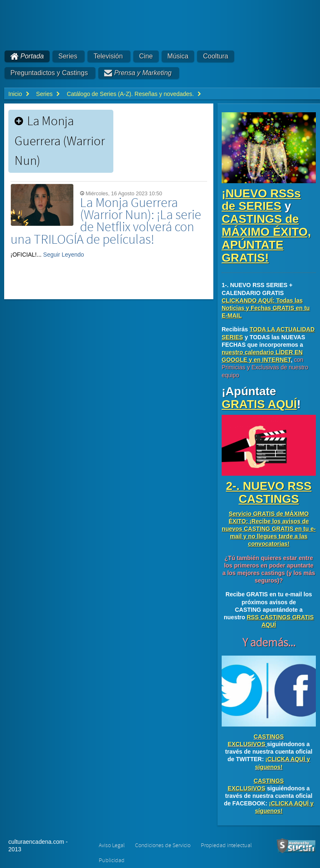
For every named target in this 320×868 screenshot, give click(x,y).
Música (178, 56)
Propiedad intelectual (226, 845)
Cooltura (215, 56)
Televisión (108, 56)
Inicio (15, 94)
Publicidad (112, 860)
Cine (146, 56)
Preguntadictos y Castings (49, 73)
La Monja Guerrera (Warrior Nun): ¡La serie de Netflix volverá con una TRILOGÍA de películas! (106, 221)
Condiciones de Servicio (163, 845)
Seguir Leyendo (64, 255)
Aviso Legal (112, 845)
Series (68, 56)
